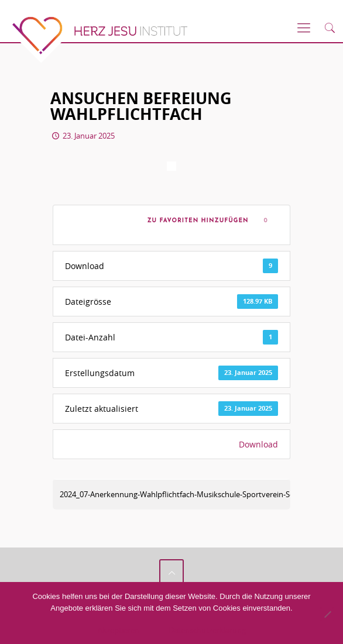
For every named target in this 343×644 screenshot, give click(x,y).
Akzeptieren (119, 630)
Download (258, 444)
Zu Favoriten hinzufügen (195, 221)
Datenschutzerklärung (207, 630)
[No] (327, 614)
